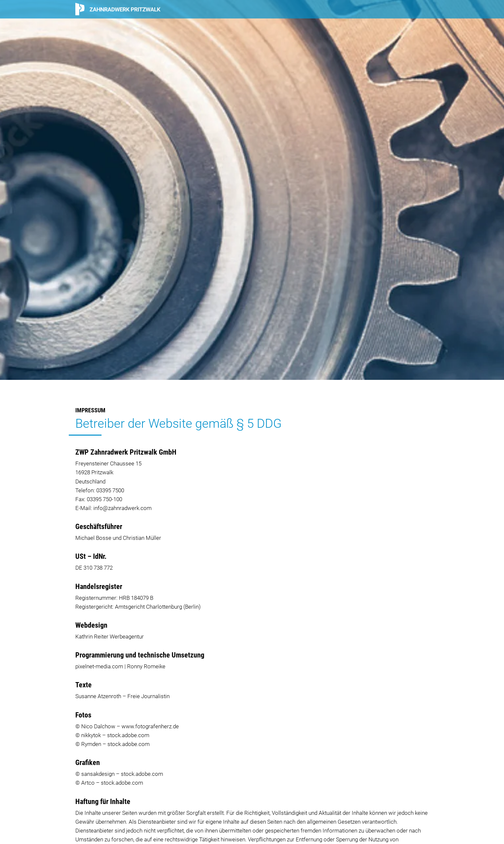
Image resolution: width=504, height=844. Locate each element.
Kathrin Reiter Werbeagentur (110, 637)
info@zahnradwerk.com (122, 508)
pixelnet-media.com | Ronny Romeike (120, 666)
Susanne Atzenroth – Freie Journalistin (122, 696)
